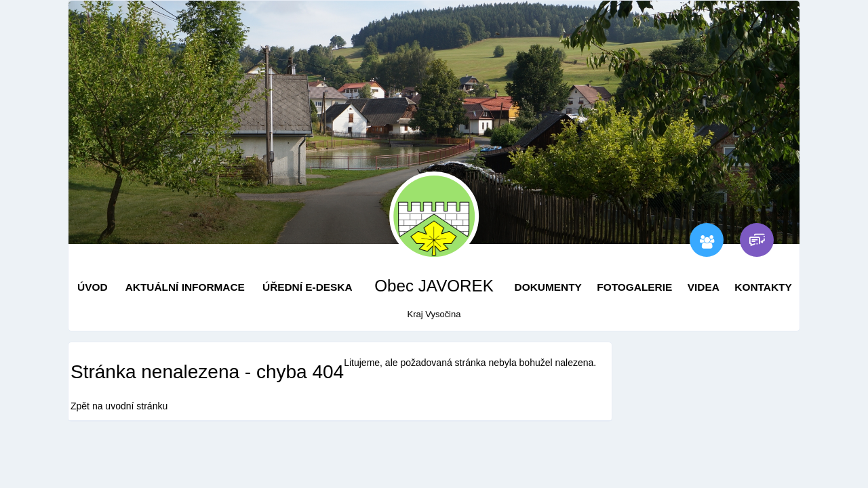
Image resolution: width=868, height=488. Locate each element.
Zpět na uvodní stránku (119, 406)
